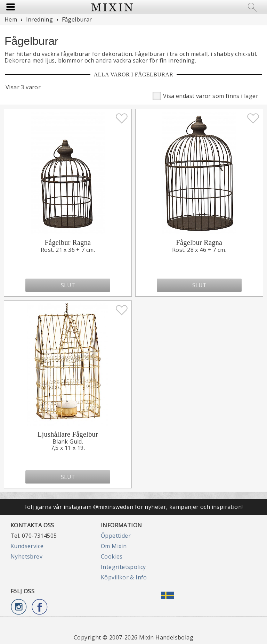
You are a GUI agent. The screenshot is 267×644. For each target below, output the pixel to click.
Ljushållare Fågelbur (68, 434)
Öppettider (116, 536)
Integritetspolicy (123, 567)
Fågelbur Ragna (68, 242)
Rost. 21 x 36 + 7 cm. (68, 250)
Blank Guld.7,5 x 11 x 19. (68, 445)
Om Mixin (114, 546)
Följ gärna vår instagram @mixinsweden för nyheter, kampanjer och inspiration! (134, 507)
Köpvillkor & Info (124, 577)
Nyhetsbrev (26, 556)
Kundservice (27, 546)
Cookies (112, 556)
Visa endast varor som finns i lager (205, 95)
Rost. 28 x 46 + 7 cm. (199, 250)
